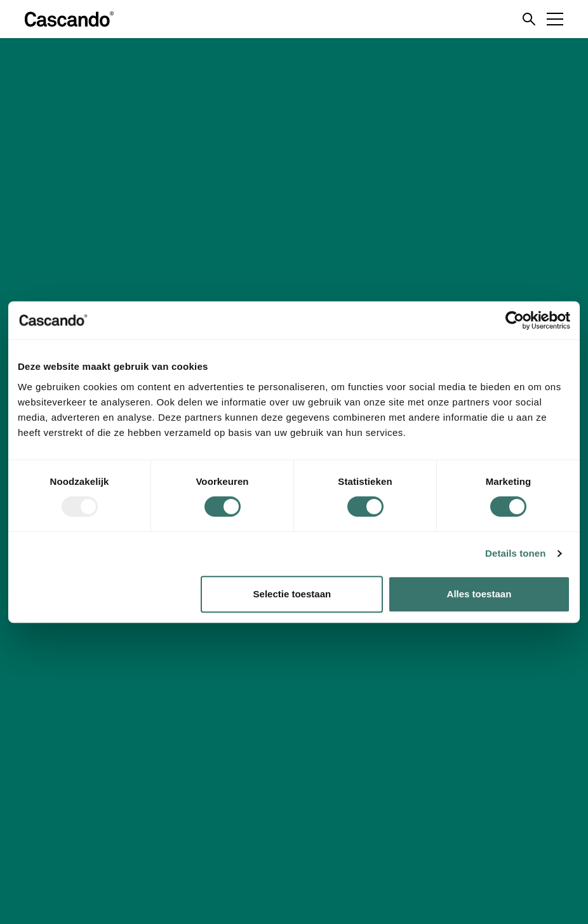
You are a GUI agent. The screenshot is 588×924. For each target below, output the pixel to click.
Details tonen (515, 553)
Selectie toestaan (292, 594)
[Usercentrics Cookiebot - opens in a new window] (515, 320)
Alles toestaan (479, 594)
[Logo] (69, 19)
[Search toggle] (529, 19)
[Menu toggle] (555, 19)
